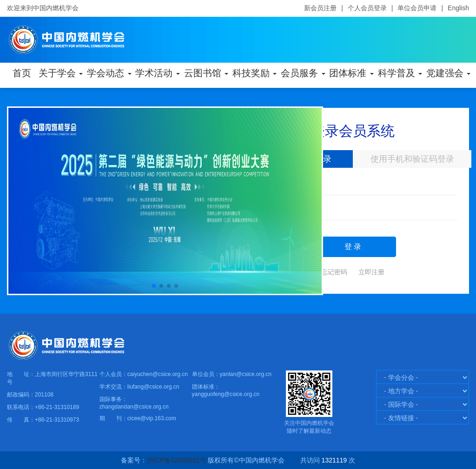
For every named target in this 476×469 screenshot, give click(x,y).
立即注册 (371, 272)
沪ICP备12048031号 (177, 460)
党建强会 (448, 73)
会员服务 (302, 73)
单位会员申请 (417, 8)
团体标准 (350, 73)
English (458, 8)
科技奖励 (254, 73)
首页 (22, 73)
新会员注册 (320, 8)
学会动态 (108, 73)
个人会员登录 (367, 8)
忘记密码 (334, 272)
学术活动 (157, 73)
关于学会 (60, 73)
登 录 (353, 247)
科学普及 (399, 73)
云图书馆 (205, 73)
